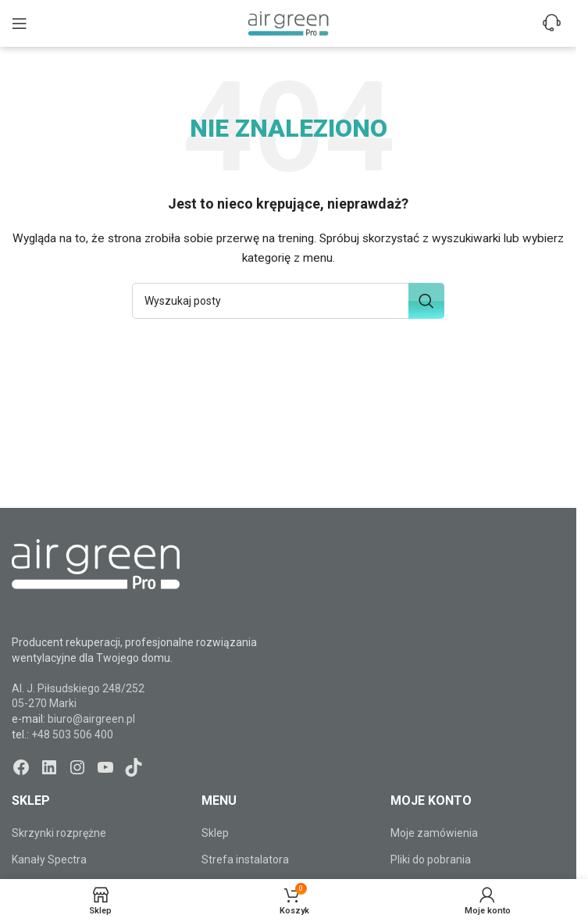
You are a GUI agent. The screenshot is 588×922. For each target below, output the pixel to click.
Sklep (215, 833)
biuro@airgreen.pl (91, 719)
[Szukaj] (288, 301)
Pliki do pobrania (431, 859)
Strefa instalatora (245, 859)
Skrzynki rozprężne (59, 833)
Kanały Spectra (49, 859)
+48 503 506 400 (72, 734)
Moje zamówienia (434, 833)
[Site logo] (288, 23)
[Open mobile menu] (20, 23)
